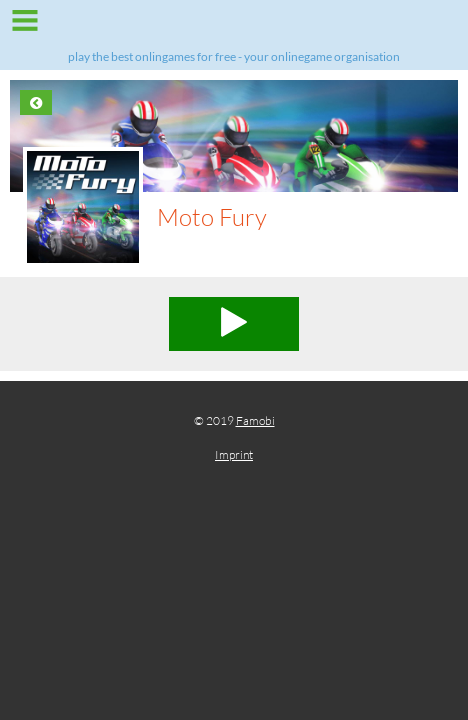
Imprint (234, 454)
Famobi (255, 420)
